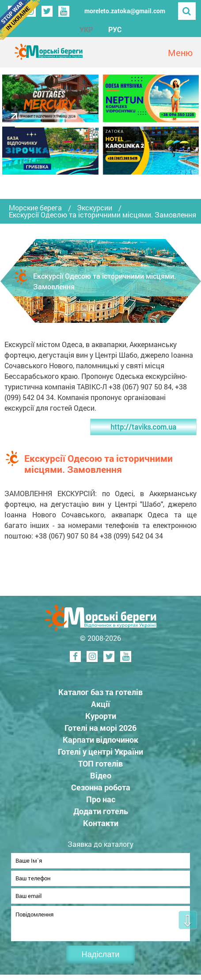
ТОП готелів (100, 763)
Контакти (101, 823)
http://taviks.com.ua (143, 427)
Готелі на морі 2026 (100, 728)
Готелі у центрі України (100, 752)
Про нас (101, 799)
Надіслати (101, 960)
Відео (101, 775)
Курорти (101, 716)
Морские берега (35, 208)
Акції (100, 704)
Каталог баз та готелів (100, 692)
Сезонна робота (101, 787)
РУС (115, 29)
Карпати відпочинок (100, 740)
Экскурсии (95, 208)
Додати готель (101, 811)
